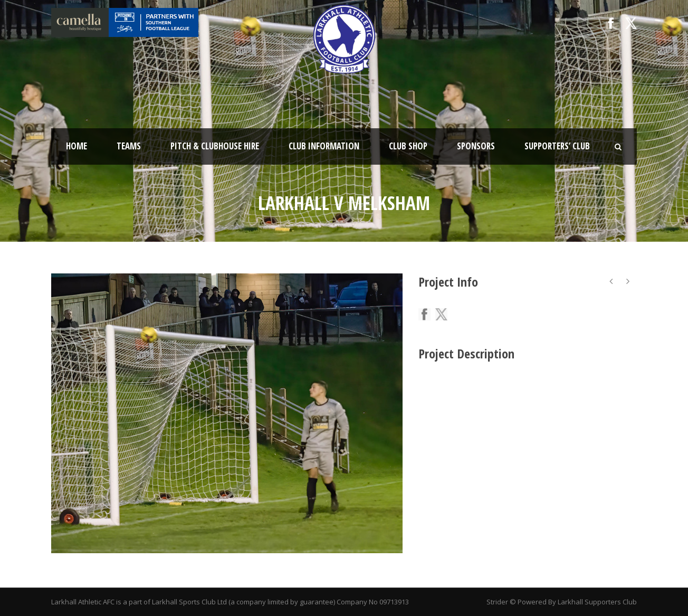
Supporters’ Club (557, 146)
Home (77, 146)
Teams (129, 146)
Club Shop (408, 146)
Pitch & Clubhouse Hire (215, 146)
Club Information (324, 146)
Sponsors (476, 146)
